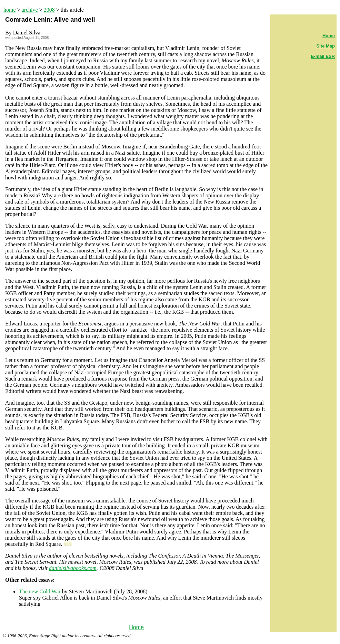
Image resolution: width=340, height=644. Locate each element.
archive (30, 10)
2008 (49, 10)
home (10, 10)
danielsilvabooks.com (73, 568)
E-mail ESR (323, 56)
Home (136, 627)
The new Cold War (40, 591)
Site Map (326, 46)
